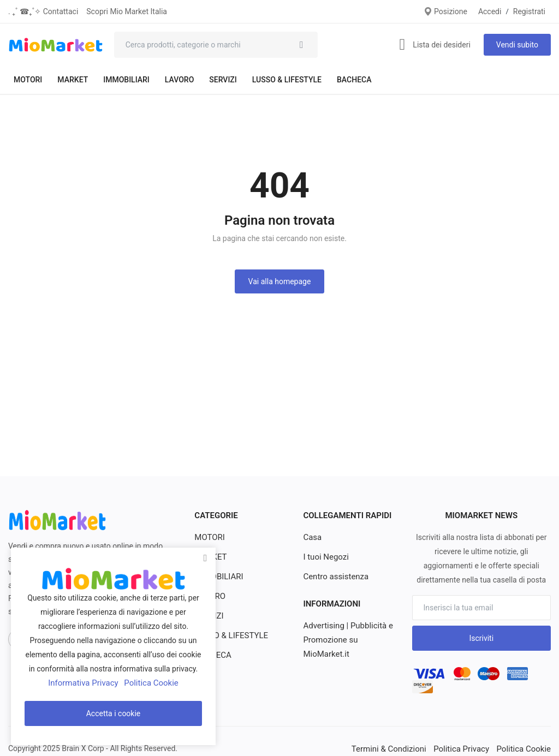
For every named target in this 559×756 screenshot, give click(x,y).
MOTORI (28, 80)
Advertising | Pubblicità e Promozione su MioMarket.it (345, 640)
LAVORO (179, 80)
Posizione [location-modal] (445, 11)
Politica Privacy (466, 748)
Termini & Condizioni (399, 748)
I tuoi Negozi (324, 557)
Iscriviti (481, 638)
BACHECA (354, 80)
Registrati (529, 11)
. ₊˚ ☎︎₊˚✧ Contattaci (43, 11)
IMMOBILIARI (126, 80)
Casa (312, 537)
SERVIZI (223, 80)
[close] (205, 558)
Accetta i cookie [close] (114, 713)
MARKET (73, 80)
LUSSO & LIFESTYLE (287, 80)
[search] (301, 45)
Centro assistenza (334, 577)
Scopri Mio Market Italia (127, 11)
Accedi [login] (490, 11)
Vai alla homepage (280, 281)
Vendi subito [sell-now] (517, 45)
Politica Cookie (525, 748)
